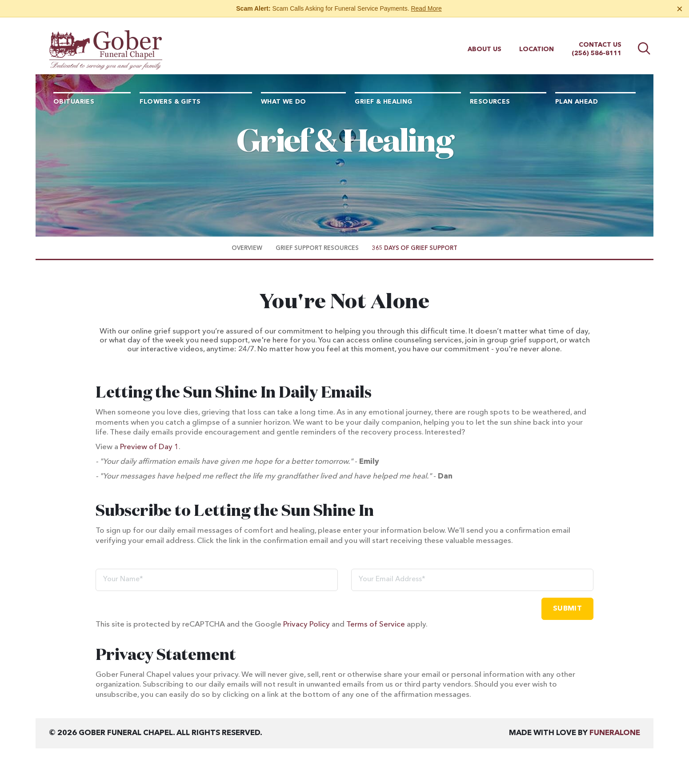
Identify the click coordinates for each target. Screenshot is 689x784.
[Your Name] (217, 580)
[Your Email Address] (472, 580)
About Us (485, 41)
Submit (567, 609)
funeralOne (615, 733)
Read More (426, 8)
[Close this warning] (680, 9)
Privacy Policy (306, 625)
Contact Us (600, 37)
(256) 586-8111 (597, 45)
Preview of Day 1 (149, 447)
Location (537, 41)
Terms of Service (376, 625)
